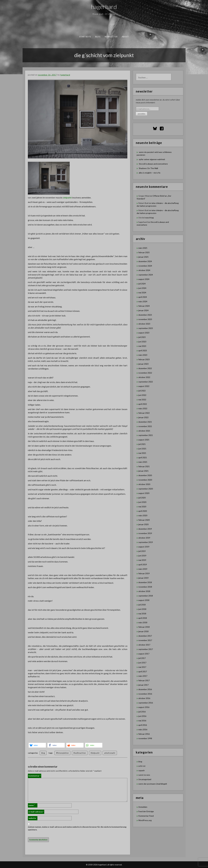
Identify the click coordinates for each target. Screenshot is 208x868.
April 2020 (143, 511)
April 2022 (143, 404)
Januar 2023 (143, 364)
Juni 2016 (142, 716)
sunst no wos (144, 775)
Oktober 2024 (144, 270)
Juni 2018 (142, 609)
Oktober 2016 (144, 698)
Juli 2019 (142, 551)
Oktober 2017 (144, 645)
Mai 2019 (142, 560)
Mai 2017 (142, 667)
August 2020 (144, 493)
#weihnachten (80, 753)
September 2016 (146, 703)
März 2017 (143, 676)
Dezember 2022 (145, 368)
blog (98, 37)
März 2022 (143, 408)
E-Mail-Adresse (36, 812)
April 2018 (143, 618)
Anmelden (143, 807)
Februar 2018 (144, 627)
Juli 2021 (142, 444)
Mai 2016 (142, 721)
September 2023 (146, 328)
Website (32, 818)
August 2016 (144, 707)
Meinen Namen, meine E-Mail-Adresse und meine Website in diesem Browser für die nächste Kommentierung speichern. (77, 828)
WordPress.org (145, 820)
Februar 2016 (144, 734)
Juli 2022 (142, 391)
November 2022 (145, 373)
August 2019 (144, 547)
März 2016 (143, 729)
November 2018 (145, 587)
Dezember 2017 (145, 636)
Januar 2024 (143, 310)
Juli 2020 (142, 498)
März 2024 (143, 301)
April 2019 (143, 564)
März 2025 (143, 248)
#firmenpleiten (62, 753)
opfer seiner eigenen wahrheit (152, 159)
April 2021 (143, 457)
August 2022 (144, 386)
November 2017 (145, 640)
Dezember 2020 (145, 475)
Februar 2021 (144, 466)
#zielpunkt (95, 753)
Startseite (85, 37)
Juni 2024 (142, 288)
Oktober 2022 (144, 377)
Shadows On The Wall (148, 168)
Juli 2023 (142, 337)
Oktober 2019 (144, 538)
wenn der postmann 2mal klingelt (153, 784)
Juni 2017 (142, 663)
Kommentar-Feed (146, 816)
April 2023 (143, 350)
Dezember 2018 (145, 582)
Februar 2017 (144, 680)
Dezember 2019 (145, 529)
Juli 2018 (142, 605)
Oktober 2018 (144, 591)
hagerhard (104, 7)
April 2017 (143, 671)
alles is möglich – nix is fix (150, 173)
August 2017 (144, 654)
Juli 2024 (142, 284)
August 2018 (144, 600)
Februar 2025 (144, 252)
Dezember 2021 (145, 422)
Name (32, 805)
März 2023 (143, 355)
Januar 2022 (143, 417)
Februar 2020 (144, 520)
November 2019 (145, 533)
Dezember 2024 (145, 261)
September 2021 (146, 435)
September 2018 (146, 596)
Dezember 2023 (145, 315)
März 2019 (143, 569)
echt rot (142, 766)
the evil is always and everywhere (153, 164)
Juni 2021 (142, 449)
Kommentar (35, 776)
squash (141, 770)
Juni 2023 (142, 342)
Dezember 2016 (145, 689)
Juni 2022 (142, 395)
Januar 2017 (143, 685)
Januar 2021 (143, 471)
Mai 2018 (142, 614)
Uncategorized (145, 779)
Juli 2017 (142, 658)
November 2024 (145, 266)
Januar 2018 (143, 631)
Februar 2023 (144, 359)
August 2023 (144, 333)
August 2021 (144, 440)
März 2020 (143, 515)
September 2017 (146, 649)
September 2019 (146, 542)
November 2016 (145, 694)
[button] (37, 745)
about (125, 37)
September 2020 (146, 489)
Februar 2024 (144, 306)
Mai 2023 (142, 346)
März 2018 (143, 622)
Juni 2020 (142, 502)
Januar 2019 (143, 578)
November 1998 (145, 738)
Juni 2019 (142, 556)
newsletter (111, 37)
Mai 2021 (142, 453)
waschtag (149, 218)
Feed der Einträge (146, 811)
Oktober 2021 (144, 431)
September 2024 (146, 275)
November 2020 (145, 480)
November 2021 (145, 426)
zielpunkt (67, 197)
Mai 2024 (142, 293)
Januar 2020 (143, 524)
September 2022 (146, 382)
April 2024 (143, 297)
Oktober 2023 (144, 324)
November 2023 (145, 319)
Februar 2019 (144, 573)
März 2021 (143, 462)
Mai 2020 (142, 507)
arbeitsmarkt (110, 753)
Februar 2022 (144, 413)
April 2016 (143, 725)
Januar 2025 (143, 257)
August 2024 (144, 279)
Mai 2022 (142, 400)
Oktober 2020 (144, 484)
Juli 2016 (142, 712)
